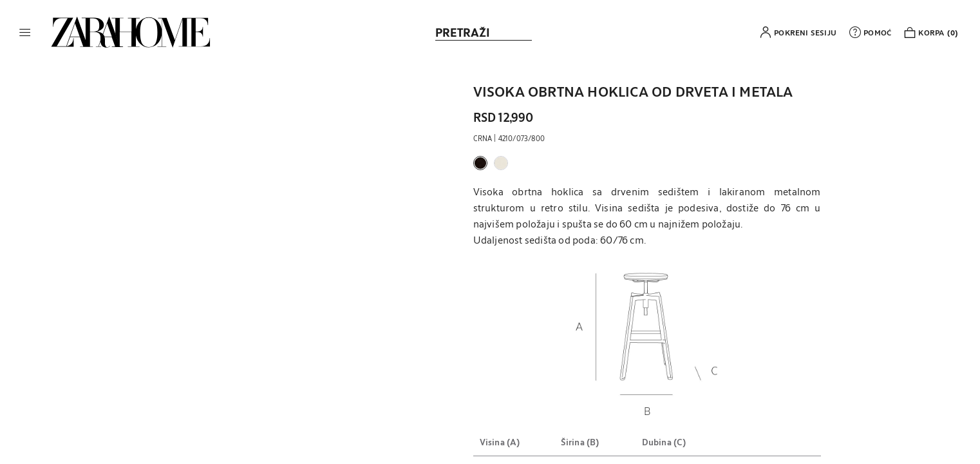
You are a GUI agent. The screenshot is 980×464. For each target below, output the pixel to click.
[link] (131, 32)
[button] (25, 32)
